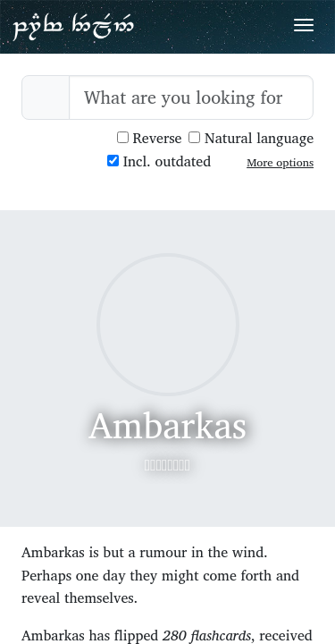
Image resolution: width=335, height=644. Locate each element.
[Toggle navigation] (304, 25)
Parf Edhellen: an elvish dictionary (73, 26)
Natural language (251, 138)
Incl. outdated (159, 161)
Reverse (150, 138)
